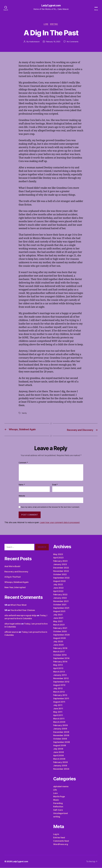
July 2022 (58, 585)
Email (55, 485)
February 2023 (60, 561)
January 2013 (60, 675)
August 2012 (59, 685)
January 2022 (60, 598)
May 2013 (58, 665)
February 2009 (60, 726)
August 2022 (59, 581)
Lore (46, 25)
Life (55, 790)
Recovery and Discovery (16, 572)
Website (22, 496)
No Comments (73, 42)
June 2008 (59, 752)
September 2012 (61, 682)
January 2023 (60, 565)
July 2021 (58, 615)
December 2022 (61, 568)
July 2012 (58, 689)
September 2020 (61, 635)
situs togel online (13, 624)
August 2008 (60, 746)
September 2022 (61, 578)
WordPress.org (61, 844)
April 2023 (58, 558)
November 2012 (61, 679)
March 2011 (59, 719)
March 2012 (59, 692)
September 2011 (61, 699)
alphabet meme (61, 787)
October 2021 (60, 605)
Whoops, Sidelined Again (17, 582)
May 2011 (58, 712)
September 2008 (62, 742)
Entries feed (59, 838)
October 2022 (60, 575)
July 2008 (58, 749)
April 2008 (58, 756)
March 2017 (59, 652)
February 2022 (60, 595)
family (24, 413)
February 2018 (60, 648)
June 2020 (58, 645)
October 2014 (60, 655)
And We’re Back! (12, 567)
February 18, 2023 (53, 42)
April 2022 (58, 591)
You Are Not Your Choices (23, 610)
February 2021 (60, 628)
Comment (23, 463)
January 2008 (60, 766)
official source (11, 632)
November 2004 (61, 769)
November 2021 (61, 601)
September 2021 (61, 608)
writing (54, 25)
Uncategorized (60, 814)
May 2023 (58, 555)
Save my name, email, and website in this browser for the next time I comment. (50, 507)
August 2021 (59, 612)
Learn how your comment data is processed (60, 523)
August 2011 (59, 702)
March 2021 (59, 625)
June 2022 (58, 588)
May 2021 (58, 622)
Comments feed (61, 841)
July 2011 (58, 705)
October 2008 (60, 739)
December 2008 (61, 732)
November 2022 (61, 571)
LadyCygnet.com (51, 6)
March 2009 (59, 722)
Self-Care (58, 810)
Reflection (58, 807)
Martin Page (59, 797)
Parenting (58, 803)
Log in (56, 834)
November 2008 (61, 736)
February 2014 (60, 662)
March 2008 (59, 759)
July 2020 (58, 642)
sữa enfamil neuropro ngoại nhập (20, 616)
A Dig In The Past (12, 577)
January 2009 (60, 729)
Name (22, 485)
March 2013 (59, 672)
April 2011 (58, 715)
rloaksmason (34, 42)
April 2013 (58, 669)
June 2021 (58, 618)
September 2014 (61, 658)
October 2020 (60, 632)
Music (56, 800)
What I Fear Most (18, 605)
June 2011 (58, 709)
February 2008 (60, 762)
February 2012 (60, 695)
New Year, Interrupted (15, 588)
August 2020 (60, 638)
